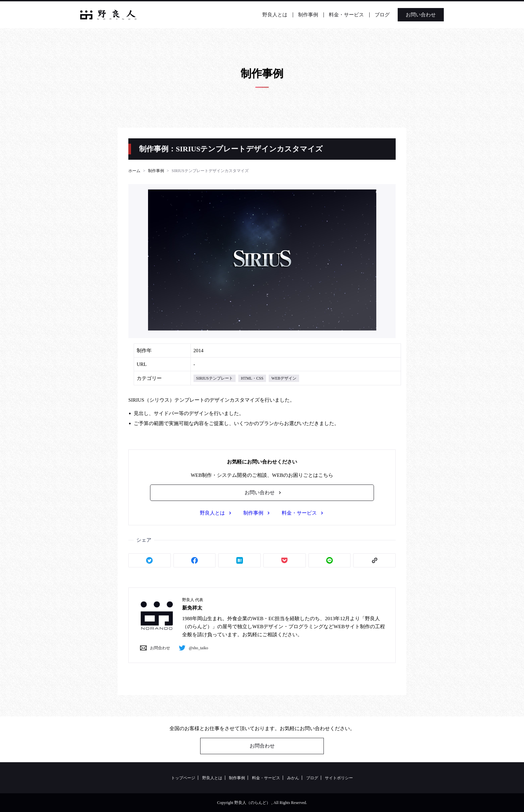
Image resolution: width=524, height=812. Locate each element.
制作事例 (308, 15)
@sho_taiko (192, 648)
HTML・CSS (252, 378)
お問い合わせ (421, 15)
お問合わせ (153, 648)
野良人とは (275, 15)
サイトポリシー (339, 778)
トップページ (183, 778)
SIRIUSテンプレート (215, 378)
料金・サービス (346, 15)
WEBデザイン (284, 378)
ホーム (134, 171)
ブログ (382, 15)
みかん (293, 778)
